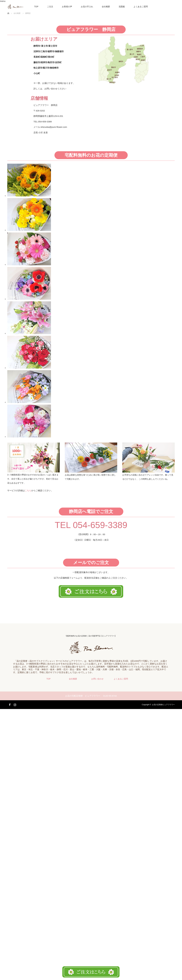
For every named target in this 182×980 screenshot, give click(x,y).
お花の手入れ (87, 7)
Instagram (15, 704)
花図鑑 (122, 7)
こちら (28, 490)
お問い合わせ (97, 679)
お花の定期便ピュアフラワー (163, 705)
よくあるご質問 (141, 7)
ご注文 (50, 7)
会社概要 (106, 7)
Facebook (9, 704)
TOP (36, 7)
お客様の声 (67, 7)
